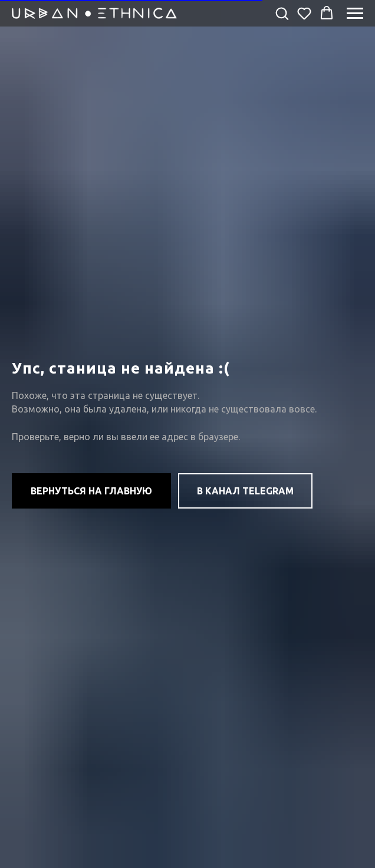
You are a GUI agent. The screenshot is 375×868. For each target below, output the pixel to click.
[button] (282, 13)
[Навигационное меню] (355, 14)
